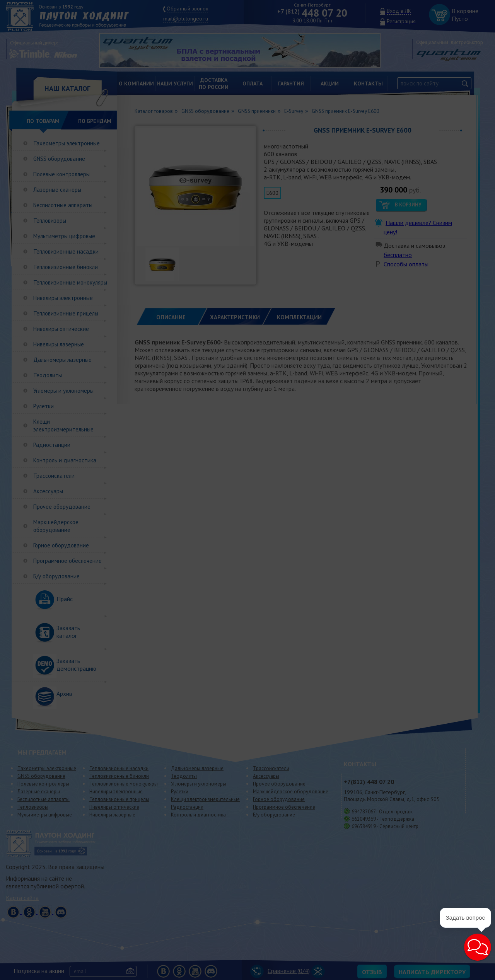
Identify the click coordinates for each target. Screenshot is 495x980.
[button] (459, 961)
